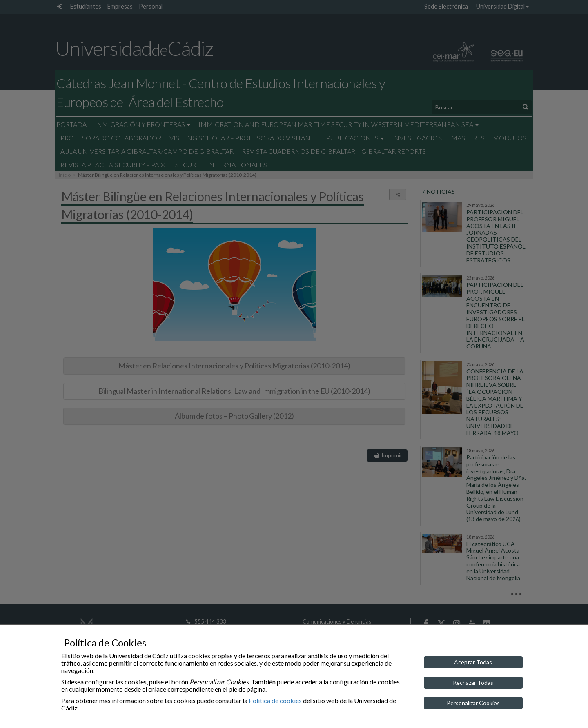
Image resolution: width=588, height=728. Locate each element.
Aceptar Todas (473, 662)
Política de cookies (275, 700)
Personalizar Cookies (473, 703)
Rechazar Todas (473, 682)
